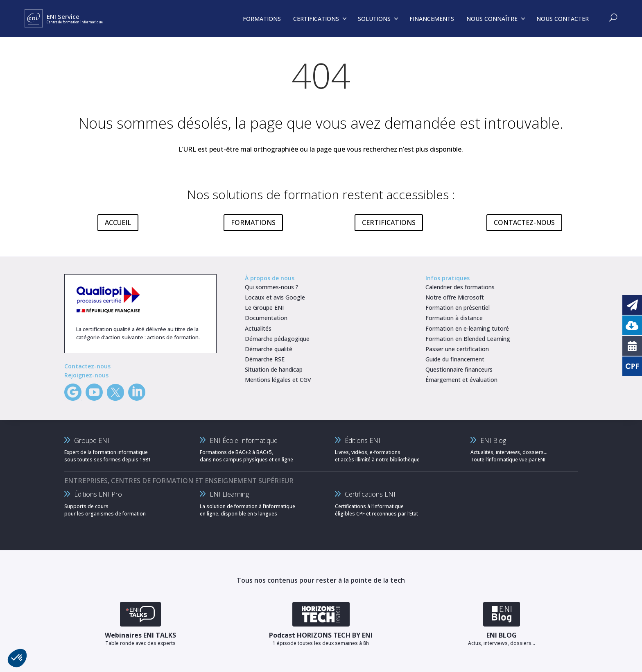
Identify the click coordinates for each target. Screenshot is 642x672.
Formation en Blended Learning (468, 339)
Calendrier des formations (460, 287)
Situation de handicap (274, 369)
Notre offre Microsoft (455, 297)
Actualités (258, 328)
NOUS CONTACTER (563, 19)
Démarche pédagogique (277, 339)
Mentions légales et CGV (278, 380)
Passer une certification (457, 349)
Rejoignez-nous (86, 375)
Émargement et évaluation (461, 380)
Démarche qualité (269, 349)
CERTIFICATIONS (389, 222)
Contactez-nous (87, 366)
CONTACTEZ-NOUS (524, 222)
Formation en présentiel (458, 308)
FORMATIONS (253, 222)
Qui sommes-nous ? (272, 287)
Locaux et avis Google (275, 297)
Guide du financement (455, 359)
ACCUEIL (118, 222)
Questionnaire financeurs (459, 369)
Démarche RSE (265, 359)
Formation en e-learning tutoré (467, 328)
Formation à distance (454, 318)
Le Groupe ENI (264, 308)
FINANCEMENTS (432, 19)
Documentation (266, 318)
